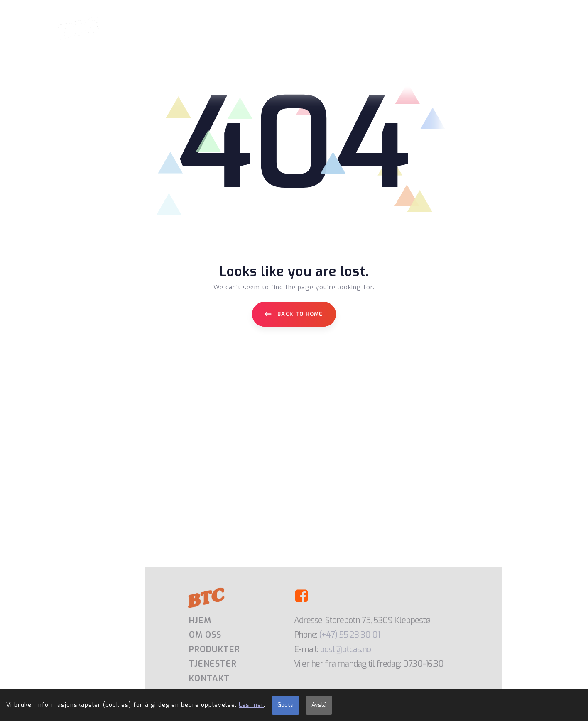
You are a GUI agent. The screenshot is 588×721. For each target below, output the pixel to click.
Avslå (319, 705)
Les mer (251, 705)
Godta (285, 705)
